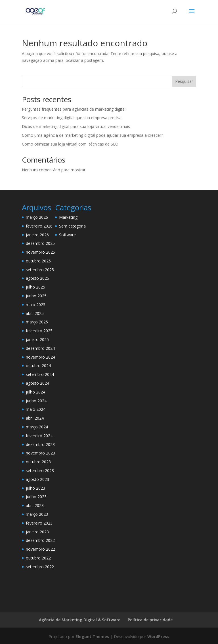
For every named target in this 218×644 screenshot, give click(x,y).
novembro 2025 (40, 252)
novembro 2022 (40, 549)
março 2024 (37, 427)
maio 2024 (36, 409)
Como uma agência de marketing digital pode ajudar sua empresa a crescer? (92, 135)
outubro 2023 (38, 462)
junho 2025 (36, 296)
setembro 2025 (40, 270)
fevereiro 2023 (39, 523)
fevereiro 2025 (39, 331)
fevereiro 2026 (39, 226)
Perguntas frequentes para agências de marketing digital (74, 109)
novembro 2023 (40, 453)
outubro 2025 (38, 261)
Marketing (68, 217)
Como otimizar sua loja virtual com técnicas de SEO (70, 144)
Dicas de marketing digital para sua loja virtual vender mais (76, 126)
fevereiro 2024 (39, 436)
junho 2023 (36, 497)
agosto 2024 (37, 383)
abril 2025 (35, 313)
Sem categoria (72, 226)
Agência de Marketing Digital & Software (80, 620)
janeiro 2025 (37, 339)
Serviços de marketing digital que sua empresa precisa (72, 118)
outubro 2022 (38, 558)
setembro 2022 (40, 567)
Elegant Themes (92, 636)
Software (67, 235)
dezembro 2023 (40, 444)
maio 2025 (36, 305)
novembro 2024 (40, 357)
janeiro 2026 (37, 235)
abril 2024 (35, 418)
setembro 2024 (40, 374)
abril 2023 (35, 505)
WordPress (158, 636)
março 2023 (37, 514)
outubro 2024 (38, 366)
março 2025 (37, 322)
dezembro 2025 (40, 243)
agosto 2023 (37, 479)
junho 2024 (36, 401)
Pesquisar (184, 81)
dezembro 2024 (40, 348)
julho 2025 (35, 287)
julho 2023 (35, 488)
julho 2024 (35, 392)
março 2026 (37, 217)
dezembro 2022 (40, 540)
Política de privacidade (150, 620)
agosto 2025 (37, 278)
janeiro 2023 (37, 532)
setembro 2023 (40, 471)
